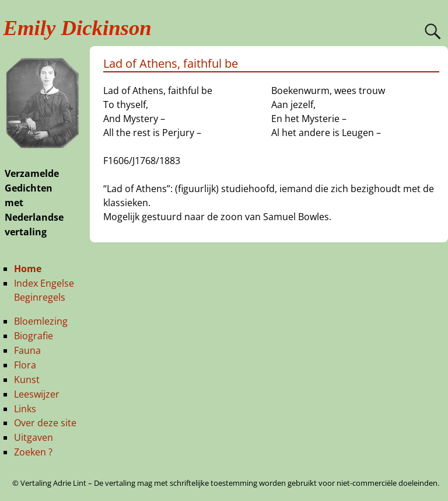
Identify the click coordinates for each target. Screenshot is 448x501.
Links (25, 409)
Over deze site (45, 423)
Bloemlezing (41, 321)
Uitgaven (34, 437)
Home (28, 269)
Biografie (34, 336)
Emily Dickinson (78, 28)
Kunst (27, 380)
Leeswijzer (37, 394)
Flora (25, 365)
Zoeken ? (33, 452)
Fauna (27, 350)
